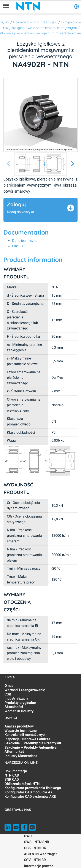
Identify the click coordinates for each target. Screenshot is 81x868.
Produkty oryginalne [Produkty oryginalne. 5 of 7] (20, 703)
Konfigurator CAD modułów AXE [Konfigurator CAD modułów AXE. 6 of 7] (29, 792)
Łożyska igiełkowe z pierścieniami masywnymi (40, 28)
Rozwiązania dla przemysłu (35, 22)
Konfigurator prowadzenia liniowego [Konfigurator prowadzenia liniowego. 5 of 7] (33, 788)
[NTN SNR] (28, 6)
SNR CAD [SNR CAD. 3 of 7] (12, 779)
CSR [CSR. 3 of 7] (8, 694)
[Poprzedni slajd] (9, 164)
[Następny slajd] (72, 164)
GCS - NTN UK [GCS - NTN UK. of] (35, 848)
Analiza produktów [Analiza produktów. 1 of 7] (19, 726)
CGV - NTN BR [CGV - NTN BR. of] (35, 860)
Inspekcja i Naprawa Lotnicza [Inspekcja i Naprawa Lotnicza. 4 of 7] (27, 739)
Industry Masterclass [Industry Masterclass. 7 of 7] (21, 756)
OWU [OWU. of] (28, 836)
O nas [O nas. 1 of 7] (9, 686)
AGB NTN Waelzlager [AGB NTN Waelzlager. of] (40, 854)
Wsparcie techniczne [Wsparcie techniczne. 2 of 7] (21, 731)
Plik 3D (17, 246)
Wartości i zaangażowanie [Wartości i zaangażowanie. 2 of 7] (25, 690)
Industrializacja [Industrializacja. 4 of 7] (16, 698)
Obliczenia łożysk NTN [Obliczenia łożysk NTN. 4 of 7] (22, 784)
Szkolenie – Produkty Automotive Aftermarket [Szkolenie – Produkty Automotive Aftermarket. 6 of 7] (31, 750)
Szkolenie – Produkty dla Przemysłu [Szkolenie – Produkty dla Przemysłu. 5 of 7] (33, 743)
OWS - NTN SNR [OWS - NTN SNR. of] (37, 842)
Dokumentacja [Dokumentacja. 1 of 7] (16, 771)
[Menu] (6, 6)
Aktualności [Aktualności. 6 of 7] (14, 707)
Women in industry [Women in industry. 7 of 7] (19, 711)
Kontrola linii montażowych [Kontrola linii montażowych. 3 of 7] (25, 735)
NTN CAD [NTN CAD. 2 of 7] (12, 775)
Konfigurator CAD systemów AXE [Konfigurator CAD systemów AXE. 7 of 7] (30, 797)
